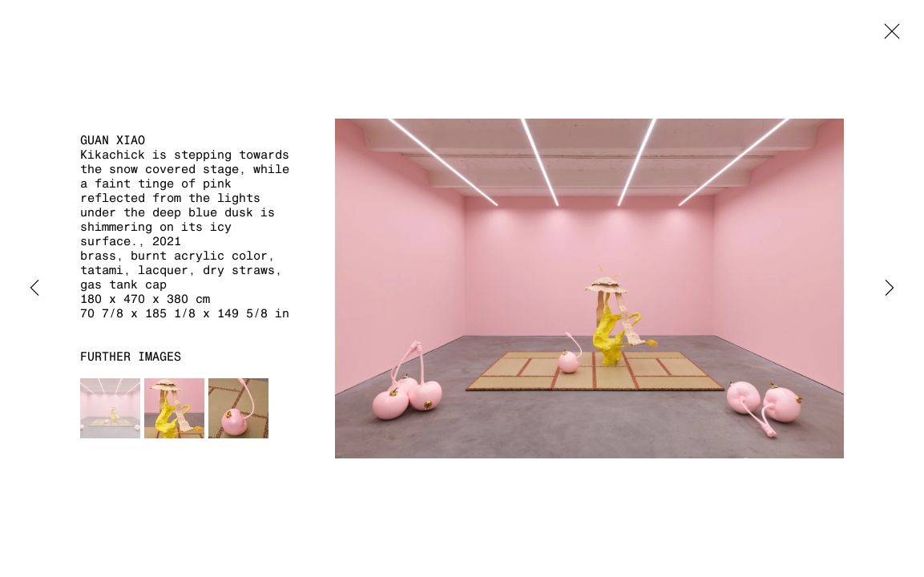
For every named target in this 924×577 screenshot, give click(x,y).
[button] (110, 408)
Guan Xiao (113, 140)
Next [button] (890, 288)
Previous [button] (34, 288)
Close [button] (888, 36)
